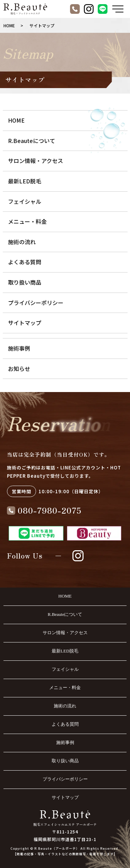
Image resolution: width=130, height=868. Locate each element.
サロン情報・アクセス (36, 161)
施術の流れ (22, 242)
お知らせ (19, 369)
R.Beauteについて (32, 141)
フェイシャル (25, 201)
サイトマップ (25, 323)
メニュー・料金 (27, 221)
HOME (9, 25)
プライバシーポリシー (36, 303)
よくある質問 (25, 262)
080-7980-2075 (50, 510)
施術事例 (19, 348)
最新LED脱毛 (25, 181)
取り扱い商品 (25, 282)
